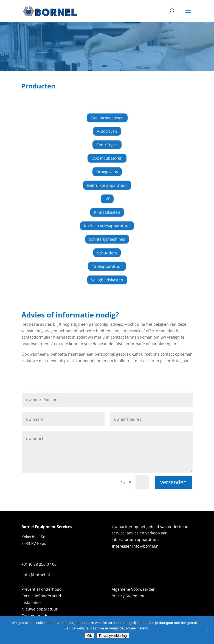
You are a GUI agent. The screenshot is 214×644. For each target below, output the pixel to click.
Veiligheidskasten (107, 275)
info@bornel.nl (145, 546)
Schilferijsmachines (107, 235)
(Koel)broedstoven (107, 113)
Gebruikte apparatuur (107, 181)
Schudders (107, 248)
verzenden (173, 482)
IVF (107, 194)
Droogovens (107, 167)
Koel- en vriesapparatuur (107, 221)
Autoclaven (107, 127)
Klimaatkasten (107, 208)
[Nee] (207, 630)
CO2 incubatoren (107, 154)
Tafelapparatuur (107, 262)
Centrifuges (107, 140)
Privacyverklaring (113, 636)
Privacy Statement (128, 596)
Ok (90, 636)
